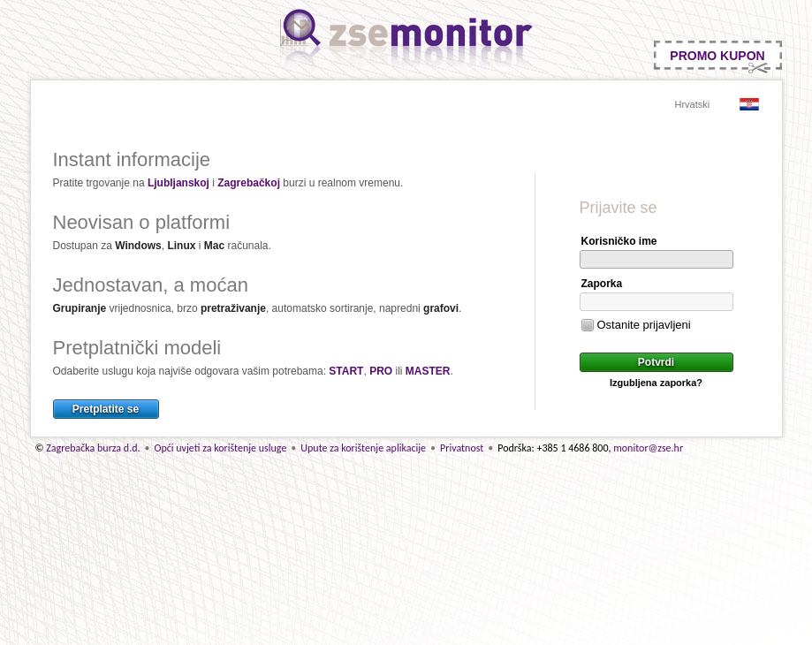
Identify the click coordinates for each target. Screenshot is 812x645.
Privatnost (462, 448)
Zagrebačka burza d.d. (93, 448)
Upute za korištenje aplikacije (363, 448)
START (346, 371)
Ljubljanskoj (178, 183)
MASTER (428, 371)
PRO (381, 371)
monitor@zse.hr (648, 448)
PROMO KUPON (717, 56)
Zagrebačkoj (249, 183)
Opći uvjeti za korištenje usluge (220, 448)
